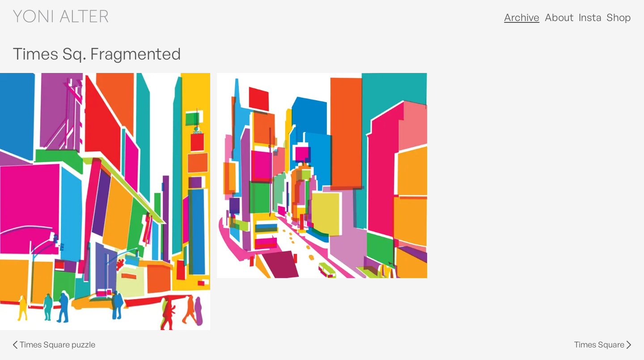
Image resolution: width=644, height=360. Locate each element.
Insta (590, 17)
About (559, 17)
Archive (522, 17)
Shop (619, 17)
